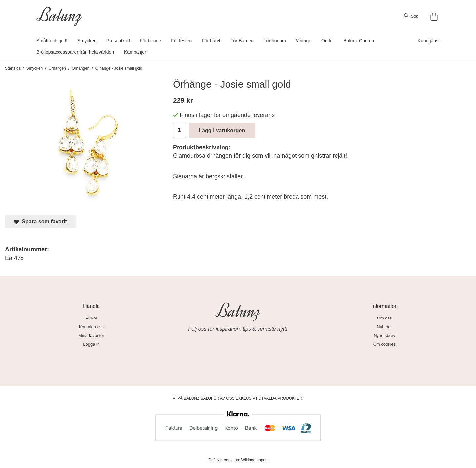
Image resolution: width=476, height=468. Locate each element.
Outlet (327, 41)
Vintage (304, 41)
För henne (150, 41)
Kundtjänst (429, 41)
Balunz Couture (359, 41)
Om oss (385, 318)
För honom (275, 41)
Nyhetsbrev (384, 336)
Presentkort (118, 41)
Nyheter (384, 327)
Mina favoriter (91, 336)
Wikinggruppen (255, 460)
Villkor (91, 318)
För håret (211, 41)
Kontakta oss (91, 327)
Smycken (87, 41)
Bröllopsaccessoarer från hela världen (75, 52)
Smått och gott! (52, 41)
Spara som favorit (40, 221)
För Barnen (242, 41)
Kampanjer (135, 52)
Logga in (91, 344)
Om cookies (385, 344)
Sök (411, 16)
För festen (181, 41)
